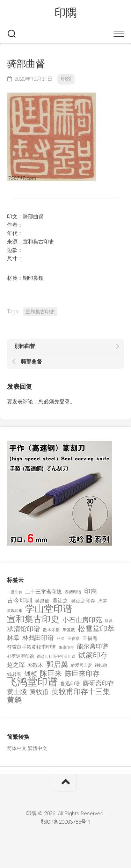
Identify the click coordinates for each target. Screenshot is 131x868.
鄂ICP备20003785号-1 (65, 822)
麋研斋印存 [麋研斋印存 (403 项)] (99, 683)
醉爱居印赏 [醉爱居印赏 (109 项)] (81, 665)
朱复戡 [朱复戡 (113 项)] (69, 630)
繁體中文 (37, 748)
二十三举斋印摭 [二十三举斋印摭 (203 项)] (43, 592)
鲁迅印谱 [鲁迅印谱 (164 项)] (70, 684)
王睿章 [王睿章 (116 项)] (73, 639)
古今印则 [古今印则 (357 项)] (20, 600)
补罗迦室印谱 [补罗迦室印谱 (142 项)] (21, 656)
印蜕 (66, 79)
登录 (65, 402)
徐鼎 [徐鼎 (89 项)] (109, 621)
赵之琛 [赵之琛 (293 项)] (16, 665)
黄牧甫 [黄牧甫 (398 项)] (39, 692)
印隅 (65, 13)
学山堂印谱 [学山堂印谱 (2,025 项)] (49, 609)
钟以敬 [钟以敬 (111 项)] (101, 665)
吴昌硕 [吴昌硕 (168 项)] (42, 601)
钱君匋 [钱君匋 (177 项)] (14, 674)
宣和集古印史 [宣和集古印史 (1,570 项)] (33, 619)
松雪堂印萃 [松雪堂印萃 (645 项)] (96, 629)
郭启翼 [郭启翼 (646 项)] (57, 665)
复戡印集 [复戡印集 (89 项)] (15, 611)
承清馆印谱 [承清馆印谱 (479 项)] (24, 629)
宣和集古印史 (40, 312)
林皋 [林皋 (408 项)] (13, 638)
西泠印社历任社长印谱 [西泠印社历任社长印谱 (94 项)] (56, 657)
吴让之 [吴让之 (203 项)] (60, 601)
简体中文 (17, 748)
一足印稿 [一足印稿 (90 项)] (15, 592)
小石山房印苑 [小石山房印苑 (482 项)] (82, 620)
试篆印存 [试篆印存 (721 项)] (93, 655)
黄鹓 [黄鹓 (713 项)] (14, 700)
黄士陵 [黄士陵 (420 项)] (17, 692)
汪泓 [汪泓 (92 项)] (60, 639)
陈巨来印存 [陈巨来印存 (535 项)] (82, 674)
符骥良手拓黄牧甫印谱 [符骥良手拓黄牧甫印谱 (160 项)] (31, 647)
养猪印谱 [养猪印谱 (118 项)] (73, 592)
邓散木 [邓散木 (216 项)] (35, 665)
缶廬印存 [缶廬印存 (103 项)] (66, 647)
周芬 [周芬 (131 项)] (103, 601)
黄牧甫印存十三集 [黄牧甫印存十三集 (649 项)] (81, 692)
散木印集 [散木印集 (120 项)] (51, 630)
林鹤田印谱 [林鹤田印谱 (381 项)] (38, 638)
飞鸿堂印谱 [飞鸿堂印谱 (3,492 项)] (32, 682)
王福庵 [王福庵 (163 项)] (90, 638)
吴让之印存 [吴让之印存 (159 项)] (83, 601)
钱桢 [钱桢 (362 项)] (31, 674)
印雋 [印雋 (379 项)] (90, 591)
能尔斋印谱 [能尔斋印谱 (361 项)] (93, 646)
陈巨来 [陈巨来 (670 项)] (51, 674)
